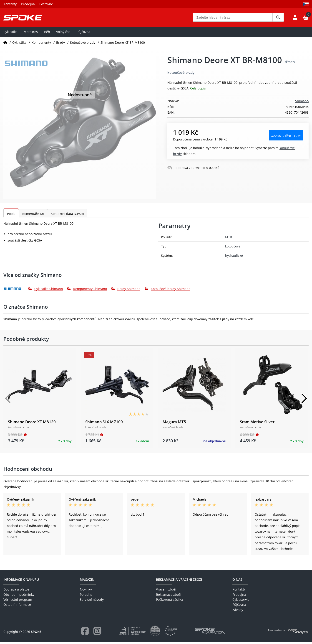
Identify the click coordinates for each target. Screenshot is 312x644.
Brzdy (60, 44)
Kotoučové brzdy (83, 44)
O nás (237, 581)
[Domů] (5, 44)
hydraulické (234, 257)
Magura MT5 (174, 424)
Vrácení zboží (166, 591)
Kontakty (10, 4)
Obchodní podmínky (19, 596)
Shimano (302, 103)
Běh (47, 33)
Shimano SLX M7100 (104, 424)
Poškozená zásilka (170, 601)
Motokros (31, 33)
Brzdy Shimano (126, 291)
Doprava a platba (16, 591)
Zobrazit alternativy (286, 137)
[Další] (304, 400)
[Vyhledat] (278, 18)
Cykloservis (241, 601)
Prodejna (28, 4)
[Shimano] (16, 290)
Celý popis (198, 90)
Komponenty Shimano (87, 291)
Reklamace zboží (169, 596)
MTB (229, 239)
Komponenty (41, 44)
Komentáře (33, 215)
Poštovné (46, 4)
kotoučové (233, 248)
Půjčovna (83, 33)
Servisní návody (92, 601)
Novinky (86, 591)
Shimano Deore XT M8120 (32, 424)
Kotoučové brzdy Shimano (168, 291)
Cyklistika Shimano (46, 291)
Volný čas (63, 33)
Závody (238, 611)
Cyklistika (10, 33)
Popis (11, 215)
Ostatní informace (17, 606)
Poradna (86, 596)
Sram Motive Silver (257, 424)
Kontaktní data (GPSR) (67, 215)
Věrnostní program (18, 601)
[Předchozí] (8, 400)
